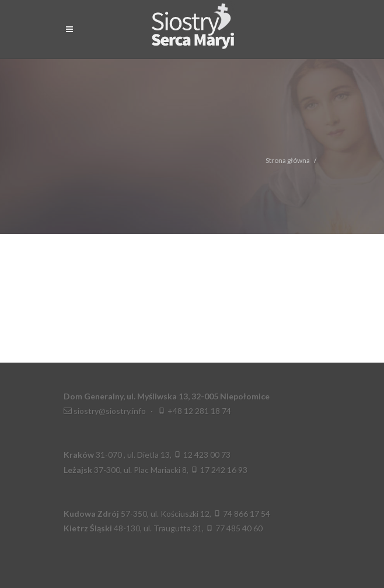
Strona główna (288, 160)
